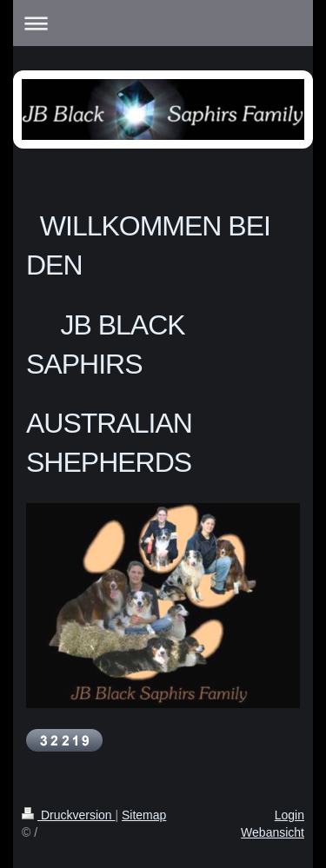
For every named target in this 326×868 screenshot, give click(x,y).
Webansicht (273, 832)
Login (289, 815)
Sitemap (144, 815)
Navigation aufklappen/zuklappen (163, 23)
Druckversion (68, 815)
